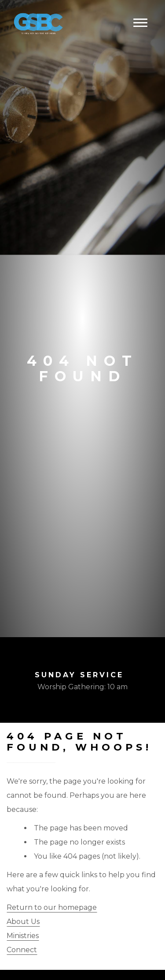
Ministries (23, 936)
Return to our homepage (52, 907)
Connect (22, 950)
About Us (23, 922)
